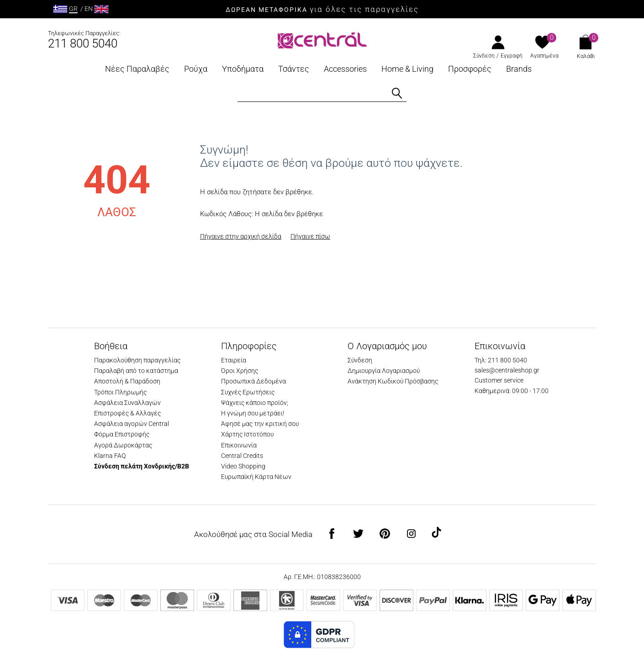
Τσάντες (294, 69)
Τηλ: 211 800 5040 (501, 360)
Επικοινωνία (239, 445)
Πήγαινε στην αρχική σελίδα (241, 236)
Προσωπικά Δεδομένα (253, 381)
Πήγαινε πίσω (310, 236)
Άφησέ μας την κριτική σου (260, 424)
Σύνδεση (484, 56)
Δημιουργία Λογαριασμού (384, 371)
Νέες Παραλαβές (137, 69)
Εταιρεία (234, 360)
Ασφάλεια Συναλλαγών (127, 403)
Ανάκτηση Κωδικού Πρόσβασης (393, 381)
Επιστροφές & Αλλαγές (127, 413)
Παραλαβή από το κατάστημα (136, 371)
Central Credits (242, 456)
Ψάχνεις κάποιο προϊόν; (255, 403)
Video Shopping (243, 466)
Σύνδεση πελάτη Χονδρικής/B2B (142, 466)
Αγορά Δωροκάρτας (123, 445)
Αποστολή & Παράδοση (127, 381)
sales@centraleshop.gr (507, 370)
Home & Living (407, 69)
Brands (519, 69)
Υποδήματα (243, 69)
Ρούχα (196, 69)
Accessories (345, 69)
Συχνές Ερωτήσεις (248, 392)
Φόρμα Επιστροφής (122, 434)
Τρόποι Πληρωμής (120, 392)
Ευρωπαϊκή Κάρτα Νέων (256, 477)
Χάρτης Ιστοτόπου (247, 434)
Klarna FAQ (110, 456)
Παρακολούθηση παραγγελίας (137, 360)
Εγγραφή (512, 56)
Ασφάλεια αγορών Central (132, 424)
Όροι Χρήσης (240, 371)
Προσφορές (470, 69)
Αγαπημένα (544, 56)
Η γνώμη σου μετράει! (253, 413)
